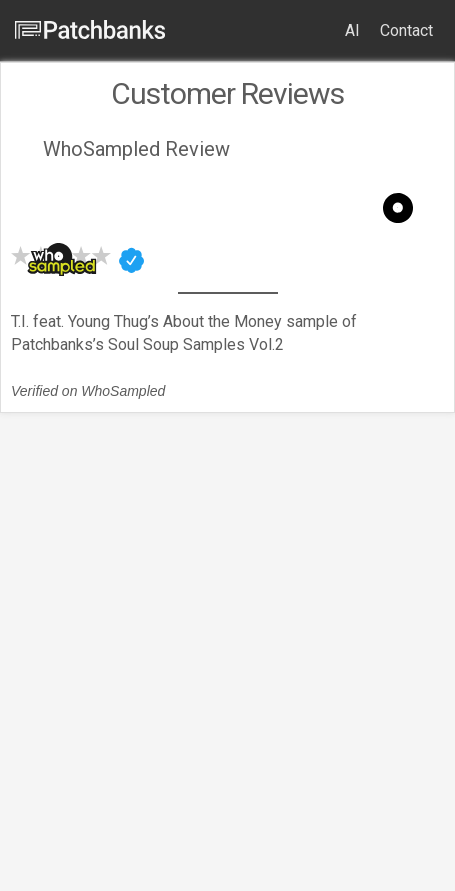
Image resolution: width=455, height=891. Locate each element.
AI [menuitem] (352, 30)
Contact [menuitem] (406, 30)
